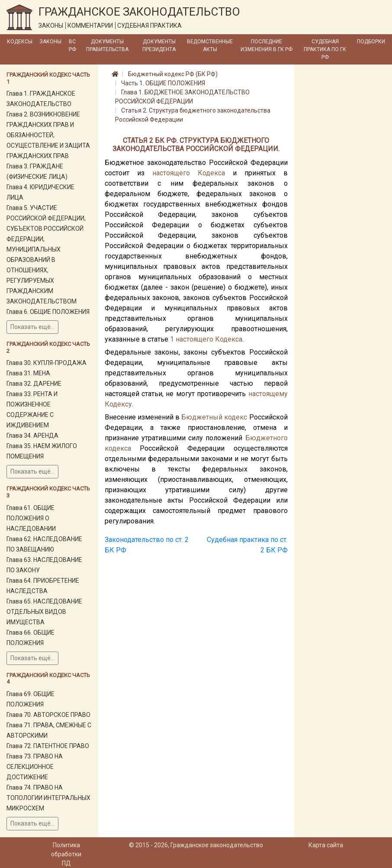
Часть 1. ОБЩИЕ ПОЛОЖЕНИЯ (163, 83)
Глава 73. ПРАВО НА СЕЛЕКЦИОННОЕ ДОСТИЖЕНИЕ (35, 767)
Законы (50, 42)
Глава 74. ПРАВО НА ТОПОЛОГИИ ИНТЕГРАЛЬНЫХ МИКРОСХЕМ (48, 798)
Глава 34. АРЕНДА (32, 436)
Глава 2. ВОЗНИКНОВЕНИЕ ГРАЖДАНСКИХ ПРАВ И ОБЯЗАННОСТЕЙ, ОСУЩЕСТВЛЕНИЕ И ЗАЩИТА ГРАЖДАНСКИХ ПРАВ (48, 135)
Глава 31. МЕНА (28, 373)
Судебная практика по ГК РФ (325, 49)
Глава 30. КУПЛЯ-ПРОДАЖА (47, 363)
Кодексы (20, 42)
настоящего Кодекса (189, 173)
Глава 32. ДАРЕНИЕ (34, 384)
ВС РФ (72, 45)
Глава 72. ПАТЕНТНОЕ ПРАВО (48, 746)
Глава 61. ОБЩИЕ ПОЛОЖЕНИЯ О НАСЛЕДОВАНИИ (31, 518)
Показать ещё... (32, 327)
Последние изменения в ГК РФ (267, 45)
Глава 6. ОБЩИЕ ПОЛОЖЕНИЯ (48, 312)
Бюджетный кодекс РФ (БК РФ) (173, 74)
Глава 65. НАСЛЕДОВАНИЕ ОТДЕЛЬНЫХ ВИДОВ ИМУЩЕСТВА (44, 612)
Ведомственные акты (210, 45)
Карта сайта (326, 845)
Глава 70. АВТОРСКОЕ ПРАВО (48, 715)
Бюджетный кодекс (214, 417)
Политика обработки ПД (66, 854)
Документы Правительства (107, 45)
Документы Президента (159, 45)
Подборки (371, 42)
